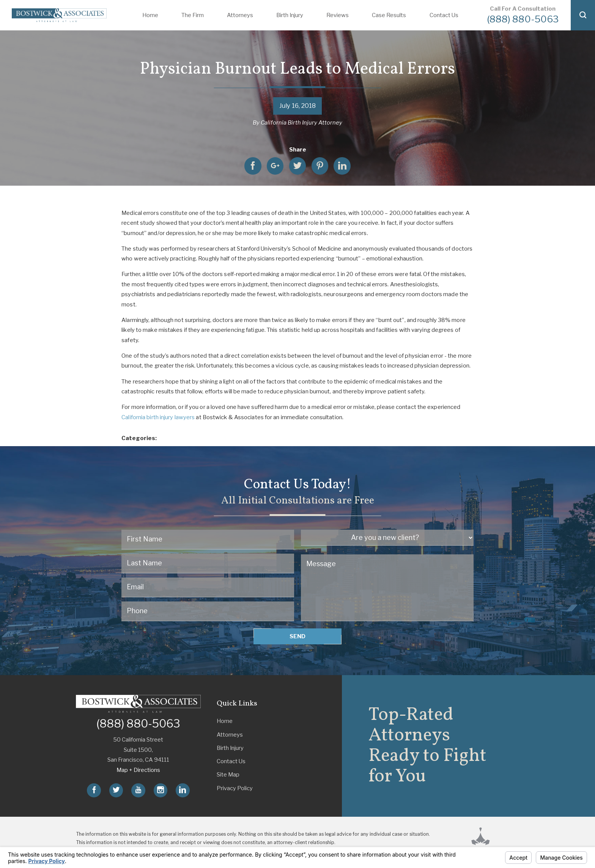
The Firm (193, 15)
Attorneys (240, 15)
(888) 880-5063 (523, 19)
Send (297, 636)
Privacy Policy (235, 788)
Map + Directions (138, 770)
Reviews (338, 15)
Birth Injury (290, 15)
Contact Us (444, 15)
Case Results (389, 15)
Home (150, 15)
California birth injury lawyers (158, 417)
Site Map (228, 775)
